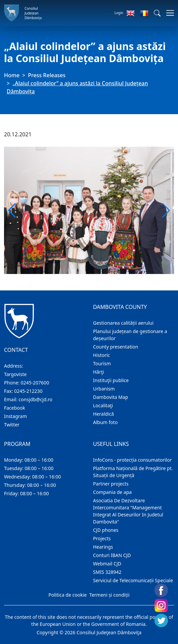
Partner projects (111, 484)
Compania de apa (112, 492)
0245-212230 (28, 391)
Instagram (15, 416)
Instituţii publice (111, 380)
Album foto (105, 422)
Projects (102, 538)
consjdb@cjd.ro (35, 399)
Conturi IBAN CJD (112, 555)
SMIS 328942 (107, 572)
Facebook (15, 408)
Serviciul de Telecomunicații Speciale (133, 580)
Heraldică (103, 414)
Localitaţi (103, 405)
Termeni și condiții (109, 595)
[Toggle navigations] (168, 13)
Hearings (103, 547)
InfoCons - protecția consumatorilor (132, 460)
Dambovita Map (110, 397)
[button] (157, 13)
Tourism (102, 363)
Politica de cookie (68, 595)
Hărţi (99, 372)
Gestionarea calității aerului (123, 323)
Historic (101, 355)
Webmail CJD (107, 564)
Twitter (12, 425)
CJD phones (106, 530)
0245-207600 (35, 383)
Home (12, 75)
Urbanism (104, 389)
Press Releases (47, 75)
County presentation (116, 347)
